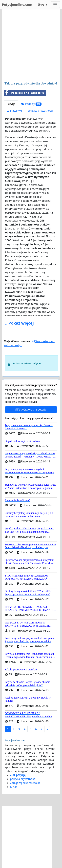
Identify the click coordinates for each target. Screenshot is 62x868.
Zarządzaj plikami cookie (25, 783)
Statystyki (14, 111)
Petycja (11, 104)
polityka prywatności (40, 111)
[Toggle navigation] (55, 5)
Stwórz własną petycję (31, 410)
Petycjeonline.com (17, 5)
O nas (14, 787)
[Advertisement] (31, 46)
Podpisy (31, 104)
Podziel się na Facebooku (24, 93)
